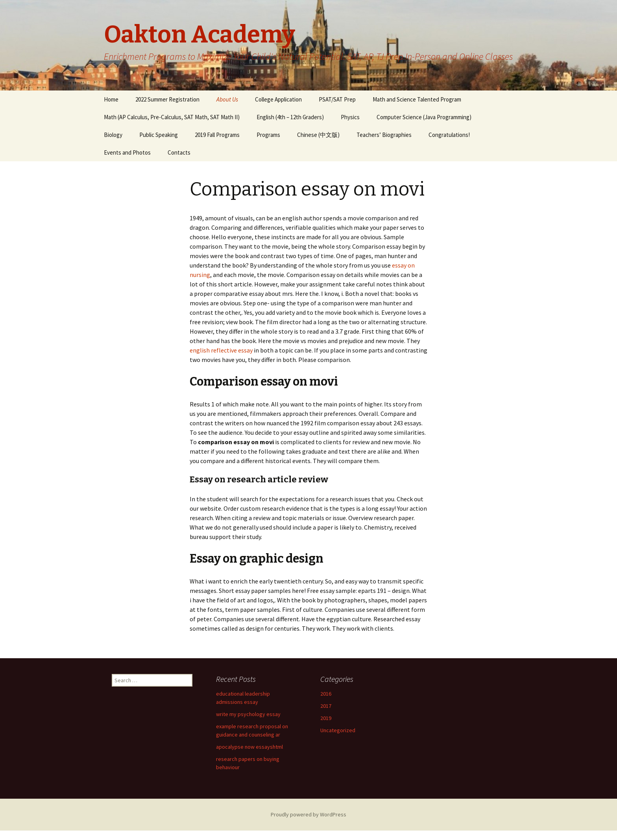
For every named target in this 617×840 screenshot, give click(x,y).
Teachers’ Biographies (384, 135)
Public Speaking (159, 135)
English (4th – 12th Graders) (290, 117)
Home (111, 99)
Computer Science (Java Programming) (424, 117)
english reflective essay (221, 350)
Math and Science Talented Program (417, 99)
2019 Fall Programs (217, 135)
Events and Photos (127, 152)
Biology (113, 135)
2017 (326, 706)
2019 (326, 718)
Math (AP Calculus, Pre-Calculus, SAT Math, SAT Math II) (172, 117)
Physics (350, 117)
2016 (326, 694)
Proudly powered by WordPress (308, 814)
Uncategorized (338, 730)
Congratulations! (449, 135)
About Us (227, 99)
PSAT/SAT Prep (337, 99)
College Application (278, 99)
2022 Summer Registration (167, 99)
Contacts (179, 152)
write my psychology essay (248, 714)
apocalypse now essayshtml (249, 747)
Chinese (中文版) (318, 135)
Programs (268, 135)
